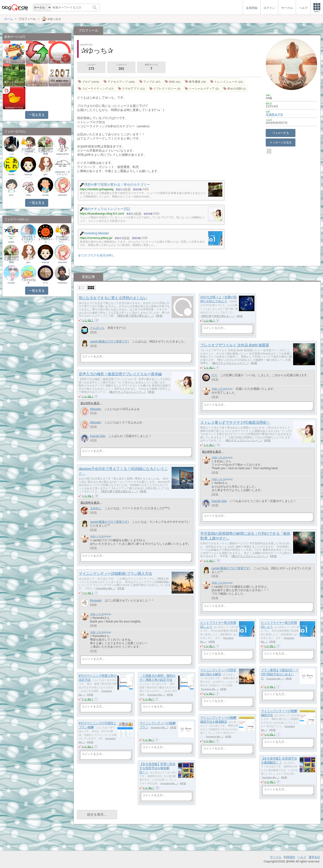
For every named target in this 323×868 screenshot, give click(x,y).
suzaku (11, 283)
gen (45, 174)
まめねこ (96, 508)
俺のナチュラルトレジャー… (230, 363)
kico (11, 195)
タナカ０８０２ (46, 241)
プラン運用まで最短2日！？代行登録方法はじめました (280, 674)
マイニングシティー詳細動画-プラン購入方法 (115, 574)
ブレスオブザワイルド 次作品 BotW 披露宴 (235, 345)
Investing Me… (106, 588)
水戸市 (279, 115)
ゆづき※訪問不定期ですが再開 (46, 151)
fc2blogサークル (14, 107)
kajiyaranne (63, 154)
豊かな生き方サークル (14, 84)
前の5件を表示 (90, 403)
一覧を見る (37, 115)
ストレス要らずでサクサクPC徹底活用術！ (235, 423)
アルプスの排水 (28, 281)
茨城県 (270, 115)
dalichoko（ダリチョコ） (63, 173)
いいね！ (88, 320)
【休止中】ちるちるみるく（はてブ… (28, 239)
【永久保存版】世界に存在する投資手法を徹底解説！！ (157, 768)
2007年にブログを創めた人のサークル (60, 82)
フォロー (91, 67)
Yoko (28, 195)
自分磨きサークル (37, 85)
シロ (11, 154)
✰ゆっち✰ (218, 389)
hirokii (11, 174)
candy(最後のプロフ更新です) (109, 341)
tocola (45, 195)
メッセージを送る (280, 142)
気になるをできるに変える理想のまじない (113, 298)
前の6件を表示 (212, 452)
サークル (276, 857)
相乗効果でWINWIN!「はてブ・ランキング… (60, 59)
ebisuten (96, 409)
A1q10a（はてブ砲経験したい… (28, 151)
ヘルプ (302, 857)
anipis (11, 242)
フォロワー (121, 67)
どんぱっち (97, 328)
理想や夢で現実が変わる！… (135, 316)
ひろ (214, 375)
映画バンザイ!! (14, 62)
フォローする (281, 133)
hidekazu (63, 283)
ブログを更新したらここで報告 (37, 61)
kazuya (28, 174)
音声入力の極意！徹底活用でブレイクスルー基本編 (120, 374)
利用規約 (289, 857)
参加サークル (151, 67)
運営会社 (314, 857)
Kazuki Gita (98, 436)
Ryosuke (96, 600)
